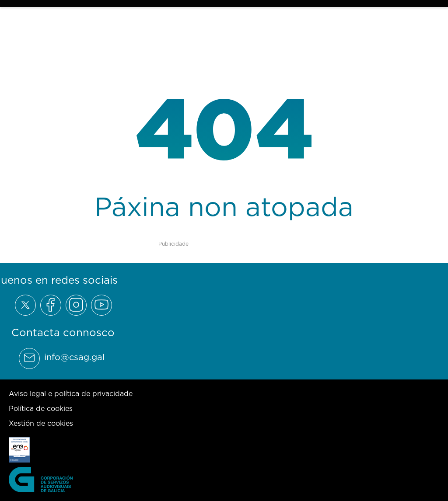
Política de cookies (41, 408)
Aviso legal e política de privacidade (71, 393)
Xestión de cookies (41, 423)
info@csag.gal (74, 357)
